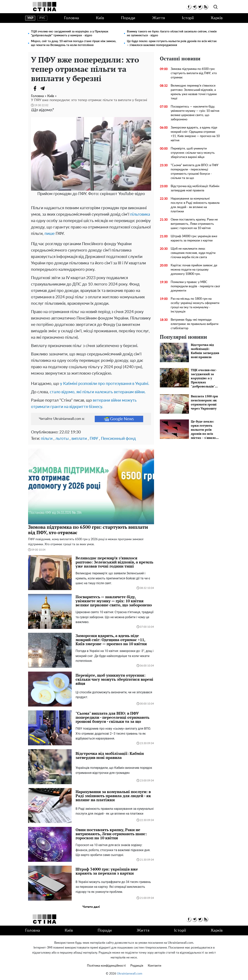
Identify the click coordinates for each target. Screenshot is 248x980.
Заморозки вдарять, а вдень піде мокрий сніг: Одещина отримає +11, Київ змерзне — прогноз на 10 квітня (195, 134)
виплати (79, 439)
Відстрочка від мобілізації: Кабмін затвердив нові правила (195, 188)
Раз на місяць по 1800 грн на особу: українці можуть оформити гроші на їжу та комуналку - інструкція (195, 305)
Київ (100, 18)
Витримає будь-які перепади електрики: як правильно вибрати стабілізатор (195, 324)
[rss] (205, 7)
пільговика (140, 214)
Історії (188, 18)
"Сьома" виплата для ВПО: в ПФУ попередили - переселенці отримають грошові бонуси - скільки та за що (195, 172)
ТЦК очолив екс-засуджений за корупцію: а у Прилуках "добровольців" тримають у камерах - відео (70, 33)
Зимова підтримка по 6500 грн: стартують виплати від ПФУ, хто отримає (194, 73)
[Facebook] (35, 88)
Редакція (137, 966)
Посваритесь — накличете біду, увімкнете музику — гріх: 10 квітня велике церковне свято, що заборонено (195, 113)
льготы (62, 439)
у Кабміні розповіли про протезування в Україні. (105, 384)
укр (30, 18)
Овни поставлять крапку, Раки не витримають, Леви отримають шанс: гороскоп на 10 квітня (194, 224)
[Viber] (50, 88)
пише (50, 234)
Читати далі (91, 907)
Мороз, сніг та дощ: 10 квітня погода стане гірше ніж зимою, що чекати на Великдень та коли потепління (74, 43)
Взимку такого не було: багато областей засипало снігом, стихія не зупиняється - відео (172, 33)
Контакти (155, 966)
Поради (128, 18)
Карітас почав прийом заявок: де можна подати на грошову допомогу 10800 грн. (194, 270)
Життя (159, 18)
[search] (216, 7)
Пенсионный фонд (118, 439)
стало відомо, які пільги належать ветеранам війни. (98, 392)
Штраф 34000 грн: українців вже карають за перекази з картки (194, 238)
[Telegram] (43, 88)
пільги (47, 439)
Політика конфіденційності (106, 966)
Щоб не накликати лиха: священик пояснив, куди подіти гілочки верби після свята (193, 253)
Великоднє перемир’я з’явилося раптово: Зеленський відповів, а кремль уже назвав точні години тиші (194, 92)
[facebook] (189, 7)
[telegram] (194, 7)
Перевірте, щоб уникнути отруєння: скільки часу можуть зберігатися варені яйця (193, 153)
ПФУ (94, 439)
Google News (119, 419)
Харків (217, 18)
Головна (72, 18)
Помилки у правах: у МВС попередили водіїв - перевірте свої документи (195, 286)
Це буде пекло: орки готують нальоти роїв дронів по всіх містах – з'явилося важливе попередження (172, 43)
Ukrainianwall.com (130, 974)
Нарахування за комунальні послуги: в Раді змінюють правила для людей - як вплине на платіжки (195, 205)
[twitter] (200, 7)
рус (42, 18)
